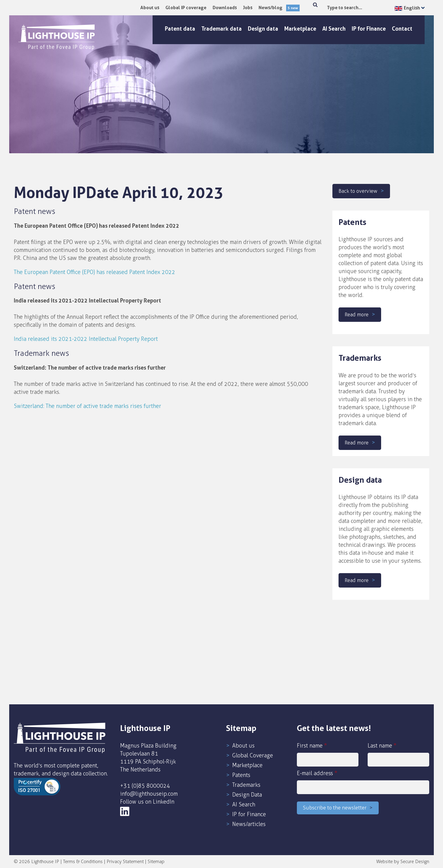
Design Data (247, 795)
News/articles (249, 824)
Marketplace (300, 29)
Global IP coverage (186, 8)
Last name (398, 754)
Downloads (225, 8)
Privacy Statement (125, 862)
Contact (402, 29)
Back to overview (360, 191)
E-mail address (363, 782)
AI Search (334, 29)
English (407, 8)
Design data (263, 29)
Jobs (248, 8)
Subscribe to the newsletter (337, 809)
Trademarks (246, 785)
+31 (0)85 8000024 (145, 786)
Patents (241, 775)
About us (150, 8)
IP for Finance (369, 29)
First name (328, 754)
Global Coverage (253, 756)
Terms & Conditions (83, 862)
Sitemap (156, 862)
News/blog (279, 8)
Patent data (180, 29)
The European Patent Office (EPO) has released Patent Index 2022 (95, 272)
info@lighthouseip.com (149, 794)
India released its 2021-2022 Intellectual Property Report (86, 339)
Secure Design (415, 862)
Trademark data (222, 29)
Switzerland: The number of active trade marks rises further (87, 406)
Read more (358, 314)
